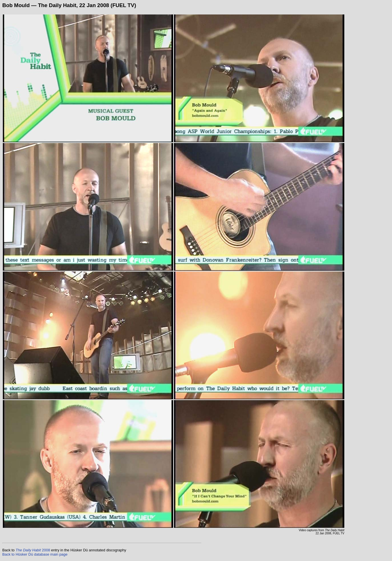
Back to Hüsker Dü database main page (35, 554)
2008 (33, 550)
